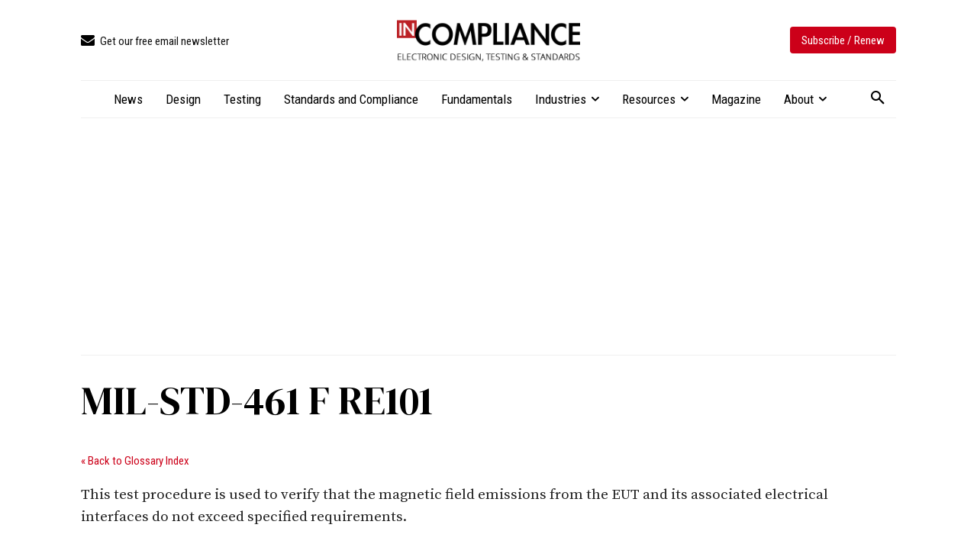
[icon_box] (155, 42)
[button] (878, 98)
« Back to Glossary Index (135, 461)
